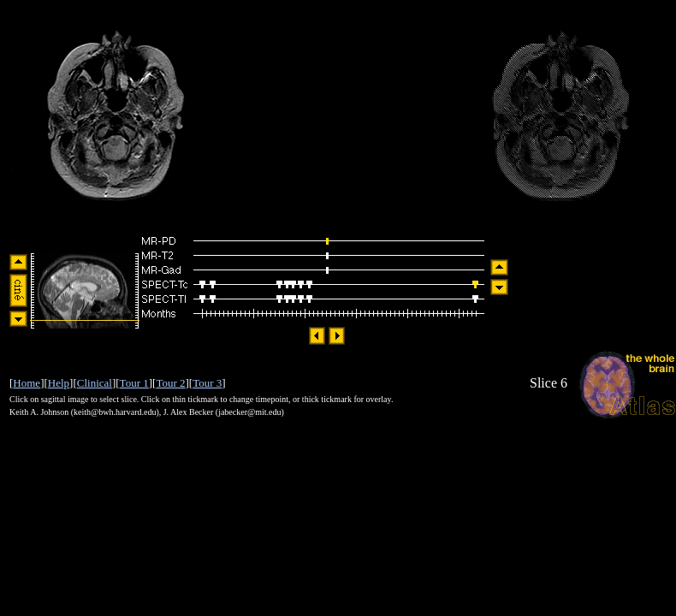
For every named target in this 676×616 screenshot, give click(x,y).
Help (59, 383)
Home (27, 383)
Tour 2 (170, 383)
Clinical (95, 383)
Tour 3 (207, 383)
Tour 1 (134, 383)
